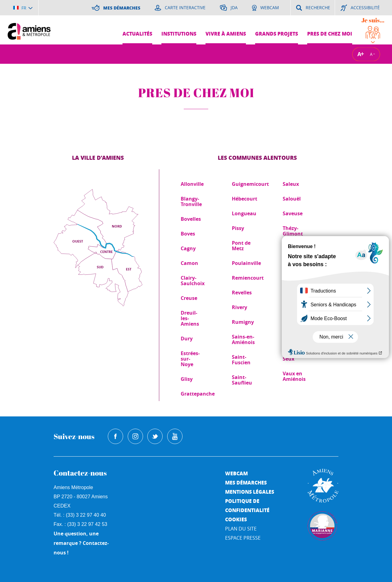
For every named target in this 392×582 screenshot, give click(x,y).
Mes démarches (246, 482)
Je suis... (373, 20)
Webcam (236, 473)
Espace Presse (243, 538)
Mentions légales (250, 492)
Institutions (179, 34)
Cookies (236, 519)
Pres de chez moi (330, 34)
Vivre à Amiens (226, 34)
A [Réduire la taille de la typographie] (371, 54)
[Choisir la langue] (23, 8)
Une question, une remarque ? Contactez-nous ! (81, 543)
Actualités (137, 34)
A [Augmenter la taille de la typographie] (359, 54)
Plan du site (241, 529)
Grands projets (277, 34)
